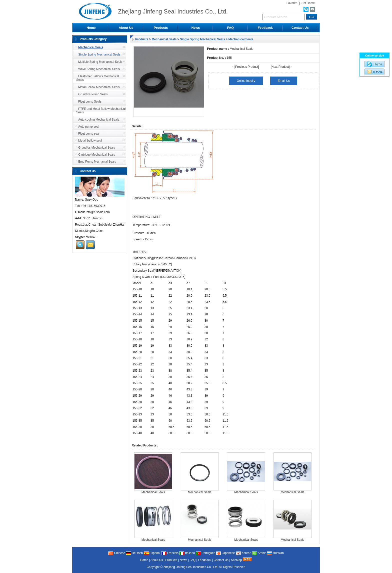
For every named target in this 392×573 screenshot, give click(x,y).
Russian (275, 553)
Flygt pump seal (87, 134)
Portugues (205, 553)
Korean (243, 553)
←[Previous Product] (245, 67)
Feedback (265, 28)
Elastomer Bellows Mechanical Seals (98, 78)
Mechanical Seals (164, 39)
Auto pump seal (87, 127)
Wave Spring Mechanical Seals (98, 69)
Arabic (259, 553)
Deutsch (134, 553)
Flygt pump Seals (89, 102)
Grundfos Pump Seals (92, 94)
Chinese (117, 553)
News (196, 28)
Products (161, 28)
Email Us (284, 81)
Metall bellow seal (88, 141)
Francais (170, 553)
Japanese (225, 553)
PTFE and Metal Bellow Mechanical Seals (101, 111)
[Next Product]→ (281, 67)
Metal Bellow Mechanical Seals (98, 87)
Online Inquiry (246, 81)
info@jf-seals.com (98, 212)
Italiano (187, 553)
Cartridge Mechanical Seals (95, 155)
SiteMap (236, 560)
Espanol (152, 553)
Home (91, 28)
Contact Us (300, 28)
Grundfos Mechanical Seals (95, 148)
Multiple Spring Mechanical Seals (99, 62)
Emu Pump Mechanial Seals (95, 162)
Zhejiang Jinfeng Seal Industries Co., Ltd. (191, 567)
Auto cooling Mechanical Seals (98, 120)
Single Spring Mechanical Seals (202, 39)
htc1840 (91, 237)
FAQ (230, 28)
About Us (126, 28)
